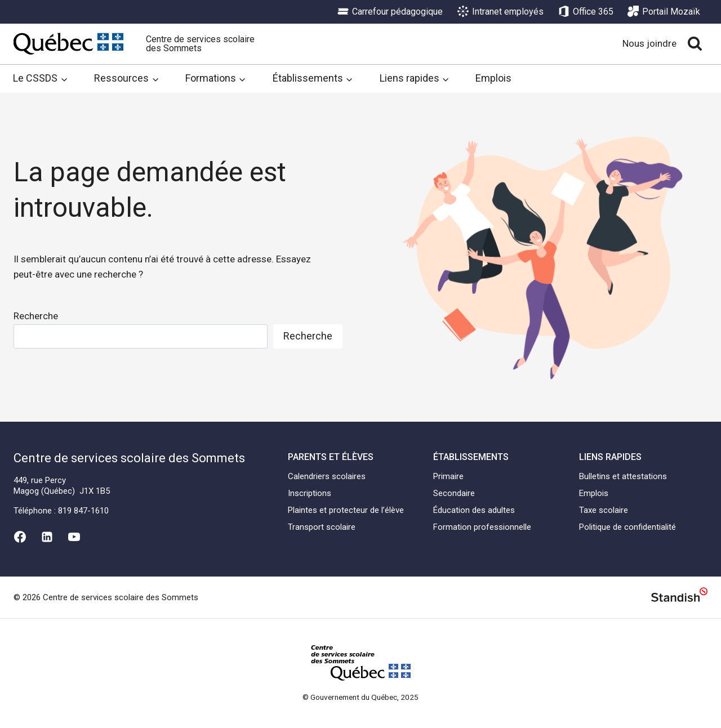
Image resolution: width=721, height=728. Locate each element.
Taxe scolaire (604, 510)
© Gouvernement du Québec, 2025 (360, 697)
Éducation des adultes (474, 510)
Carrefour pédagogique (390, 12)
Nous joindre (649, 43)
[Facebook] (20, 537)
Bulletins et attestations (623, 476)
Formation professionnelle (482, 527)
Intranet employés (500, 12)
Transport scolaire (322, 527)
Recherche (36, 316)
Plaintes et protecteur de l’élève (346, 510)
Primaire (448, 476)
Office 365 (586, 12)
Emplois (493, 78)
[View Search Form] (695, 44)
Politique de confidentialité (627, 527)
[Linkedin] (47, 537)
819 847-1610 (83, 511)
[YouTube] (74, 537)
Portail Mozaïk (664, 12)
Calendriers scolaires (327, 476)
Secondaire (454, 493)
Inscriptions (310, 493)
